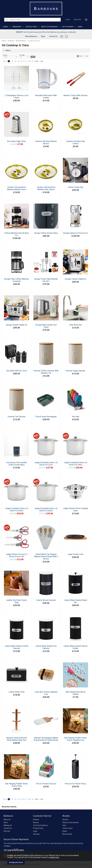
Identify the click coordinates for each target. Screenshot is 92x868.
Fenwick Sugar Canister (75, 371)
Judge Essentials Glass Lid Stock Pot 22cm (46, 464)
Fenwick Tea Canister (17, 417)
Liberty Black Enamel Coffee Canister (17, 647)
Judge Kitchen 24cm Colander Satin (76, 510)
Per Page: (24, 56)
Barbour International (70, 822)
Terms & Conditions (40, 825)
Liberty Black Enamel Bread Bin (76, 601)
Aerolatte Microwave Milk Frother (46, 97)
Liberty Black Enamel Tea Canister (46, 647)
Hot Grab (76, 417)
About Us (7, 819)
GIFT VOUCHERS (68, 27)
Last (42, 61)
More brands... (68, 834)
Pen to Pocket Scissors (46, 784)
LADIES (5, 27)
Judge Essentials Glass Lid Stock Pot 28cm (46, 510)
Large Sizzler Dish (75, 554)
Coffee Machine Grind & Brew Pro (17, 234)
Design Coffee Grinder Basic (46, 233)
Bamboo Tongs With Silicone (75, 95)
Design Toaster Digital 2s (75, 279)
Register (77, 20)
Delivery (36, 819)
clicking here (54, 857)
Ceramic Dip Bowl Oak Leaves (76, 142)
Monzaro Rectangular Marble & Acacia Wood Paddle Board (46, 739)
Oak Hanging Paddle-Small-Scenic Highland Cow (76, 739)
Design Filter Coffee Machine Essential (17, 280)
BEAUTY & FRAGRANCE (49, 27)
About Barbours (31, 36)
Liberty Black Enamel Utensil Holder (76, 647)
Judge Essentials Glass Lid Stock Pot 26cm (17, 510)
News (43, 36)
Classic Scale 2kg (76, 187)
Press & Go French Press (75, 784)
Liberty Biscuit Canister (46, 600)
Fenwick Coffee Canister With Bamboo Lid (46, 372)
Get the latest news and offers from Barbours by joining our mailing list (46, 32)
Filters (8, 51)
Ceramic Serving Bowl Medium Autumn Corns (17, 188)
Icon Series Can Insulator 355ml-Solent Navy (17, 464)
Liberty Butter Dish (17, 692)
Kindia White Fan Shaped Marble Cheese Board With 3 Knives (46, 557)
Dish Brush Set (75, 325)
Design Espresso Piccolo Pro (75, 233)
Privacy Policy (38, 828)
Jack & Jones (68, 828)
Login (68, 20)
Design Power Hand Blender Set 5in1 (46, 280)
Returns (36, 822)
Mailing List (8, 825)
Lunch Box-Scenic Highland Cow (46, 693)
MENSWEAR (17, 27)
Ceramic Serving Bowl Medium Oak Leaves (46, 188)
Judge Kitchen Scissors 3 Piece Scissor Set (17, 555)
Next (37, 61)
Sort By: (10, 56)
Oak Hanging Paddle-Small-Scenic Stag (17, 785)
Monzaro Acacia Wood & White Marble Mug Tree (17, 739)
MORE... (81, 27)
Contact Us (53, 36)
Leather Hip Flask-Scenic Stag (17, 601)
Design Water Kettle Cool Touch (46, 326)
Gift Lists (7, 831)
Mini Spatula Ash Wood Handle (75, 693)
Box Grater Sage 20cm (17, 141)
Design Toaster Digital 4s (17, 325)
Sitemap (36, 834)
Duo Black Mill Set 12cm (17, 371)
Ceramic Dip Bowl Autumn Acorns (46, 142)
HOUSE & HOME (31, 27)
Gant (64, 825)
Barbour (66, 819)
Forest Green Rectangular (46, 417)
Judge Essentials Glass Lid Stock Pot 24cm (75, 464)
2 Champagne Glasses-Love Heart (17, 97)
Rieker (65, 831)
